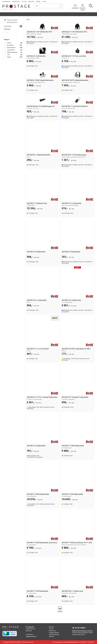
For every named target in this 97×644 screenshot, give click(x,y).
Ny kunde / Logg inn (83, 9)
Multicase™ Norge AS (88, 642)
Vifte (8, 55)
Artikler (38, 2)
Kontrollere (10, 45)
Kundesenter (6, 2)
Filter (28, 20)
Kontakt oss (52, 631)
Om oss (24, 2)
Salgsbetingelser (54, 633)
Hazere (9, 43)
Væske (9, 57)
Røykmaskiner (11, 48)
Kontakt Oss (16, 2)
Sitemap (52, 636)
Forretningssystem (58, 642)
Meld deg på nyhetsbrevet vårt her (82, 631)
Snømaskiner (11, 50)
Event (44, 2)
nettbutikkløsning (71, 642)
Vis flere (60, 612)
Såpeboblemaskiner (13, 52)
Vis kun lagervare (12, 22)
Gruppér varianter (12, 20)
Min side (51, 627)
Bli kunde (31, 2)
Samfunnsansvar (54, 635)
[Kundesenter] (75, 5)
